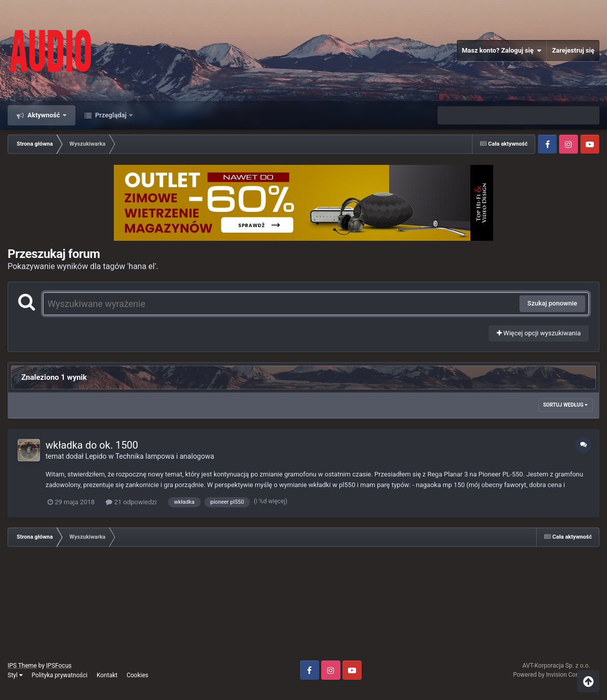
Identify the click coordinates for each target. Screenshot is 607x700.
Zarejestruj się (573, 50)
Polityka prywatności (60, 675)
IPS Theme (22, 666)
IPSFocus (59, 666)
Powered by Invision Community (556, 675)
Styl (15, 675)
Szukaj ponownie (552, 303)
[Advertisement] (303, 607)
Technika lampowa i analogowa (165, 456)
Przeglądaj (111, 115)
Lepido (96, 456)
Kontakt (107, 675)
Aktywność (44, 115)
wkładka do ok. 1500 (92, 445)
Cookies (137, 675)
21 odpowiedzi (131, 502)
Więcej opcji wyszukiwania (539, 333)
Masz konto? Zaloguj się (502, 51)
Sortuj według (566, 405)
